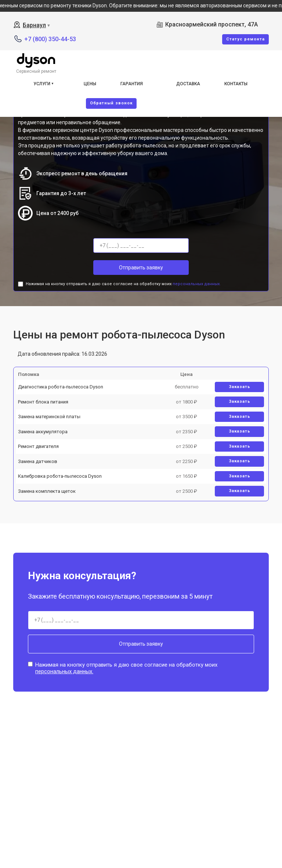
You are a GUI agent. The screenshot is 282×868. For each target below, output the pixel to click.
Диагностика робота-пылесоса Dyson (61, 387)
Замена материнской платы (49, 417)
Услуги (42, 84)
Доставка (188, 84)
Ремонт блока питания (43, 402)
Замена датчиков (38, 461)
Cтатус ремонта (245, 39)
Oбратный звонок (111, 103)
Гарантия (132, 84)
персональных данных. (197, 284)
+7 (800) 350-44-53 (50, 39)
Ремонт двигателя (38, 446)
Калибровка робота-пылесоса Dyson (60, 476)
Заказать (240, 387)
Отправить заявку (141, 268)
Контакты (236, 84)
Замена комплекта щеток (47, 491)
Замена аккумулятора (43, 432)
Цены (90, 84)
